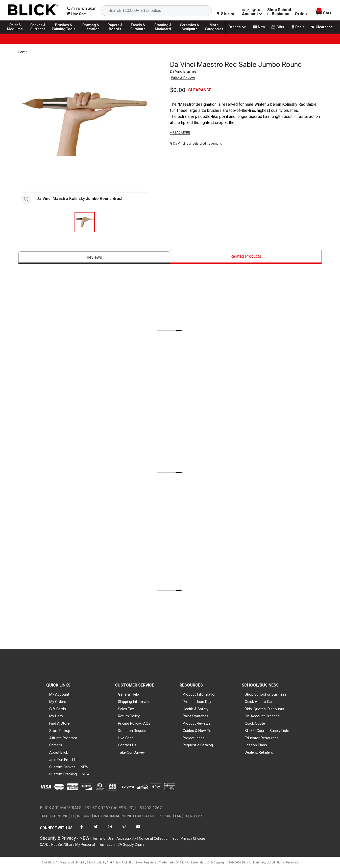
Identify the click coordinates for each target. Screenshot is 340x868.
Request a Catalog (198, 745)
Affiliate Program (63, 738)
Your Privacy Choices (189, 838)
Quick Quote (255, 723)
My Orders (58, 702)
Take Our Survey (131, 752)
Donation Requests (134, 731)
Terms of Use (103, 838)
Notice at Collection (154, 838)
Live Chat (125, 738)
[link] (77, 14)
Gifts (278, 27)
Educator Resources (262, 738)
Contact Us (127, 745)
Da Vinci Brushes (183, 71)
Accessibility (126, 838)
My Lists (56, 716)
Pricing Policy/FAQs (134, 723)
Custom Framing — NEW (69, 774)
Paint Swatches (196, 716)
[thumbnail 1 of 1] (85, 222)
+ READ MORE (180, 133)
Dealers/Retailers (259, 752)
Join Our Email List (65, 760)
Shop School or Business (266, 694)
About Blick (59, 752)
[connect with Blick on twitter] (96, 830)
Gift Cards (58, 709)
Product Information (200, 694)
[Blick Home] (33, 10)
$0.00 (178, 90)
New (259, 27)
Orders (302, 14)
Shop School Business (279, 12)
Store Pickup (60, 731)
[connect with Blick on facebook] (82, 830)
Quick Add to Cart (259, 702)
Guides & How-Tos (198, 731)
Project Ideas (194, 738)
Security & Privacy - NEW (65, 838)
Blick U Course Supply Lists (267, 731)
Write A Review (183, 78)
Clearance (322, 27)
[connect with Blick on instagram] (110, 830)
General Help (128, 694)
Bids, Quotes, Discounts (264, 709)
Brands (238, 27)
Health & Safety (196, 709)
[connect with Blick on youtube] (138, 830)
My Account (59, 694)
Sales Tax (126, 709)
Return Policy (129, 716)
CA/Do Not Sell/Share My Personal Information (77, 845)
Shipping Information (135, 702)
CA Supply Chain (131, 845)
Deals (298, 27)
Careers (56, 745)
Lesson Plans (256, 745)
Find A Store (59, 723)
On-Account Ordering (262, 716)
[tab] (94, 258)
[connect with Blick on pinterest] (124, 830)
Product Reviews (197, 723)
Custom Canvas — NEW (69, 767)
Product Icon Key (197, 702)
